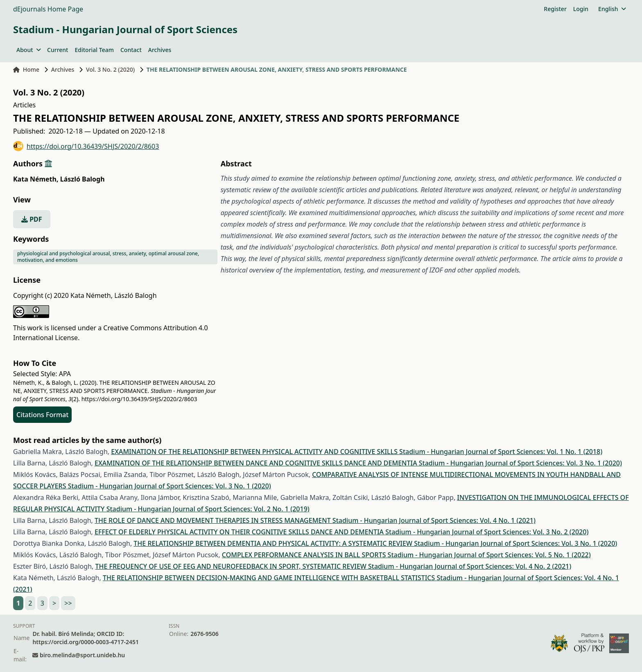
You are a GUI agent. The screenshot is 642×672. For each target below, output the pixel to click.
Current (58, 50)
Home (26, 69)
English (612, 9)
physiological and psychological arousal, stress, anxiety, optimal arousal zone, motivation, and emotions (108, 257)
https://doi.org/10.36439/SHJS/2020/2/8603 (86, 146)
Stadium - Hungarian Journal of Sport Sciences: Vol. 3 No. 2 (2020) (487, 532)
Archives (160, 50)
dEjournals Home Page (48, 9)
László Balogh (83, 179)
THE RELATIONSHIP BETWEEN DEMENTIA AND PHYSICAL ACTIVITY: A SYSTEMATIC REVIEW (274, 543)
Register (555, 9)
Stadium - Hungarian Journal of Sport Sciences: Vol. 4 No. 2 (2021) (470, 566)
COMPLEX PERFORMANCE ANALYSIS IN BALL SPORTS (305, 555)
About (28, 50)
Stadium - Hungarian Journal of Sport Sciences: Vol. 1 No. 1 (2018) (501, 452)
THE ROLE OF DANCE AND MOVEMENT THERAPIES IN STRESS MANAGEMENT (214, 520)
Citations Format (42, 415)
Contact (131, 50)
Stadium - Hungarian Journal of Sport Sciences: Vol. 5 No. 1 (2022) (489, 555)
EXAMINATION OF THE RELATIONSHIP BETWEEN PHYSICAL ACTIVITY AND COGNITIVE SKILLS (255, 452)
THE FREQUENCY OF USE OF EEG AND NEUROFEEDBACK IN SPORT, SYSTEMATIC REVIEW (232, 566)
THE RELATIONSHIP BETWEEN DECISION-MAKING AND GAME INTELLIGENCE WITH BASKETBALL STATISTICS (270, 578)
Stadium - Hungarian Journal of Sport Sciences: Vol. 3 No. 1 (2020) (520, 463)
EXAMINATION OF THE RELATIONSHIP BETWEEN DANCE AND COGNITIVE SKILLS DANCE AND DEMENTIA (257, 463)
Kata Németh (36, 179)
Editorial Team (94, 50)
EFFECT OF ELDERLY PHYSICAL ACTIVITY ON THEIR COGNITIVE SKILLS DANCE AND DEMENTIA (240, 532)
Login (581, 9)
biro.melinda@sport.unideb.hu (82, 655)
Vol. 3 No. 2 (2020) (110, 69)
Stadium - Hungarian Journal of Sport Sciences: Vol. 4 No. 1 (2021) (434, 520)
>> (68, 603)
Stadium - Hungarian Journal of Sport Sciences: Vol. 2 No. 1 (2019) (208, 509)
